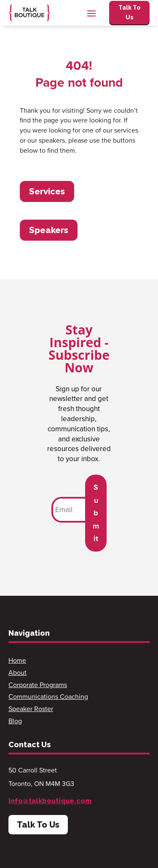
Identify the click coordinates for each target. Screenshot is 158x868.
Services (47, 191)
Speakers (49, 230)
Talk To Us (130, 13)
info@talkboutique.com (50, 801)
